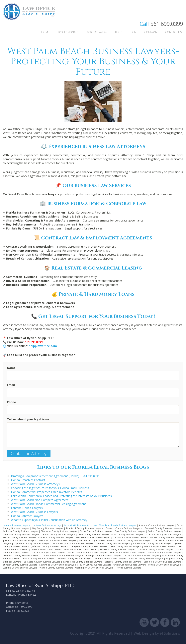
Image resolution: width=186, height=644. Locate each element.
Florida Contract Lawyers (27, 516)
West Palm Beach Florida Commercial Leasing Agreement (48, 504)
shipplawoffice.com (43, 346)
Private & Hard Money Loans (97, 294)
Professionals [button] (68, 32)
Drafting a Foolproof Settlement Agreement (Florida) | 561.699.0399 (55, 476)
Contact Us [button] (174, 32)
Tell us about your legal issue (28, 419)
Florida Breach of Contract (28, 480)
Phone (11, 402)
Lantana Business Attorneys (47, 525)
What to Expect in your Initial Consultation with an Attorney (49, 520)
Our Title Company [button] (144, 32)
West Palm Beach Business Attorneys (35, 484)
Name (11, 368)
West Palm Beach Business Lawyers (34, 512)
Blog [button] (119, 32)
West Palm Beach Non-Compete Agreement (40, 500)
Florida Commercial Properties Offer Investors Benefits (46, 492)
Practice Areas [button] (97, 32)
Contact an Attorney (29, 453)
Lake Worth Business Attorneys (80, 525)
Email (11, 385)
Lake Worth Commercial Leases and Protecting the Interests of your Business (61, 496)
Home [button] (45, 32)
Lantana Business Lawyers (16, 525)
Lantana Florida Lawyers (27, 508)
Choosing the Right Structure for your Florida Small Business (50, 488)
